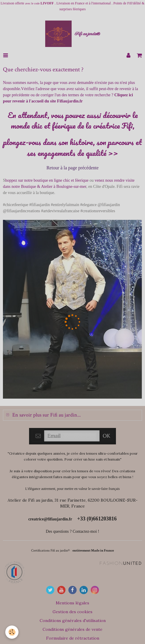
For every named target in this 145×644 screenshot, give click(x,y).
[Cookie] (12, 632)
